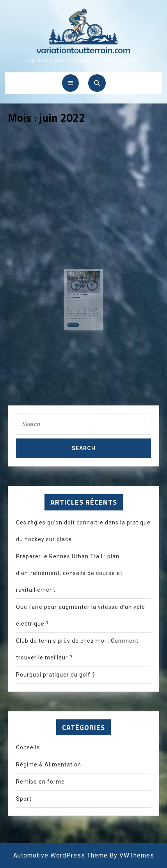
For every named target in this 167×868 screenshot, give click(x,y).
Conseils (28, 747)
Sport (24, 799)
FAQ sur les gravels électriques (79, 297)
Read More (76, 323)
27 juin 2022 (75, 301)
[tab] (70, 83)
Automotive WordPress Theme (60, 855)
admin (83, 301)
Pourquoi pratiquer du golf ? (56, 675)
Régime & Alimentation (49, 765)
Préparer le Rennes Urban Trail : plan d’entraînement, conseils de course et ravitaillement (69, 573)
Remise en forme (40, 782)
